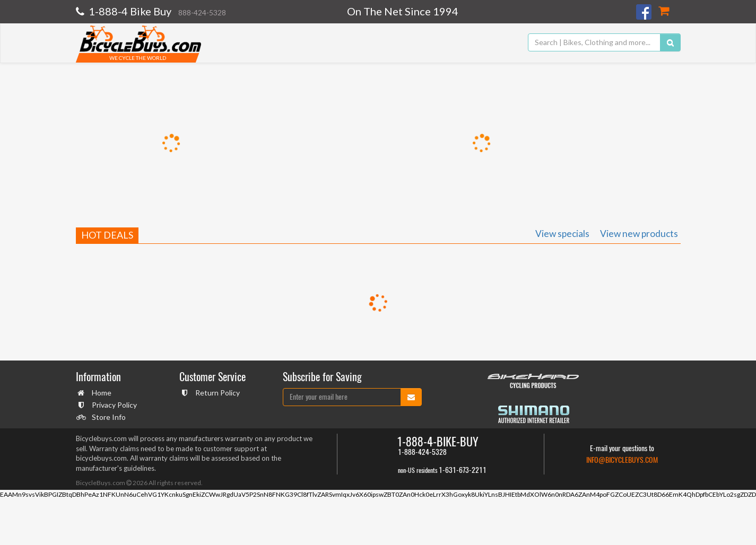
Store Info (107, 417)
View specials (562, 234)
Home (100, 393)
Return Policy (216, 393)
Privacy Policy (113, 405)
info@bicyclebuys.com (622, 460)
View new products (639, 234)
